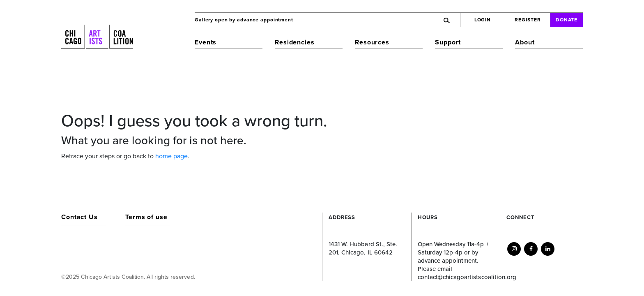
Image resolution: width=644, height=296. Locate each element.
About (525, 42)
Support (448, 42)
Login (483, 20)
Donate (567, 20)
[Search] (411, 20)
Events (206, 42)
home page (171, 156)
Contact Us (79, 217)
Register (528, 20)
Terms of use (146, 217)
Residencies (295, 42)
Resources (372, 42)
